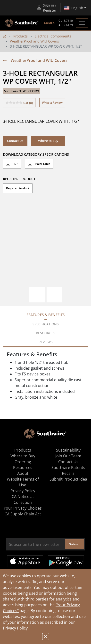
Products (21, 36)
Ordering (23, 462)
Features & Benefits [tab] (45, 315)
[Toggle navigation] (82, 23)
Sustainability (68, 450)
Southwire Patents (68, 468)
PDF (12, 164)
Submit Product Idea (68, 479)
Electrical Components (53, 36)
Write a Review (52, 103)
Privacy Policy (15, 628)
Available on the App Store (25, 561)
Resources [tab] (46, 333)
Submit (74, 544)
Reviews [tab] (46, 342)
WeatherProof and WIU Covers (34, 41)
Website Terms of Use (23, 482)
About (23, 473)
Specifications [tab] (46, 324)
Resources (23, 468)
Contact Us (15, 141)
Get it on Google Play (66, 561)
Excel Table (39, 164)
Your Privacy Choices (23, 508)
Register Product (18, 188)
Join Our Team (68, 456)
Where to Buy (48, 141)
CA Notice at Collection (23, 499)
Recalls (68, 473)
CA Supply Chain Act (23, 514)
